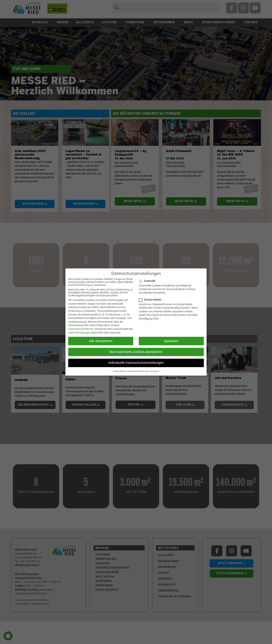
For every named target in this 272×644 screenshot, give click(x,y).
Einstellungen (82, 333)
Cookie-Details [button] (119, 371)
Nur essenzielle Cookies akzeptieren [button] (136, 352)
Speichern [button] (171, 341)
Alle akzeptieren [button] (101, 341)
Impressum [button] (154, 371)
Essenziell (148, 281)
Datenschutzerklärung (81, 329)
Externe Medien (152, 300)
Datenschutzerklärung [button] (137, 371)
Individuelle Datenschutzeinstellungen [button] (136, 363)
